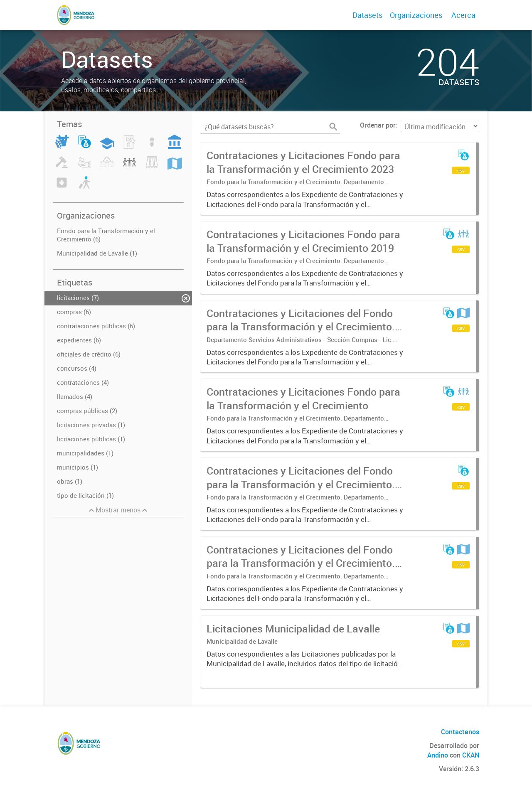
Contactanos (460, 732)
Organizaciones (416, 15)
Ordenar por (378, 125)
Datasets (367, 15)
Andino (438, 755)
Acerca (463, 15)
